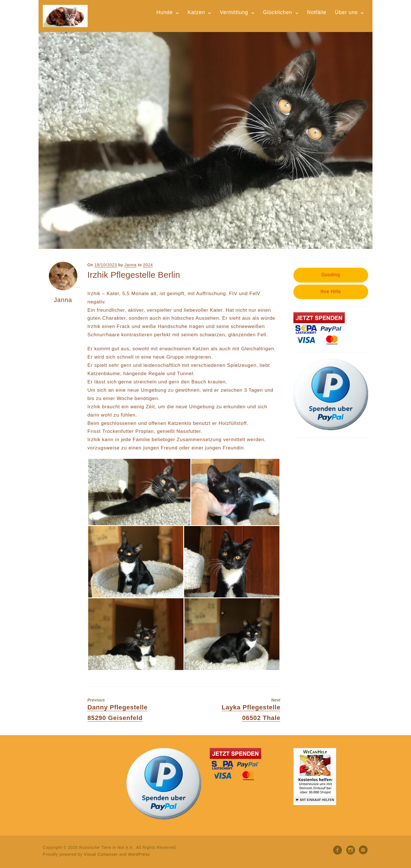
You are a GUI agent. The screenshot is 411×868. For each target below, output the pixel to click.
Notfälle (317, 12)
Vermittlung (234, 12)
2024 (148, 265)
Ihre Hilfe (331, 292)
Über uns (346, 12)
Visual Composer (101, 854)
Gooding (331, 275)
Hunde (165, 12)
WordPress (139, 854)
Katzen (196, 12)
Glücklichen (277, 12)
